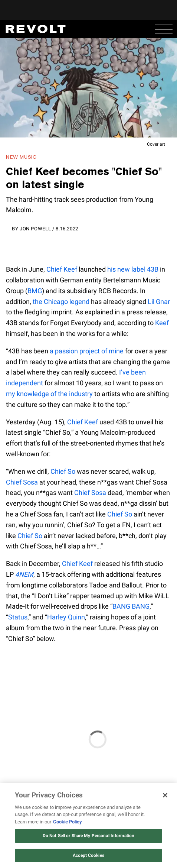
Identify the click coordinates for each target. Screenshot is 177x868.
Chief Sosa (22, 482)
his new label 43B (133, 269)
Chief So (63, 471)
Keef (162, 323)
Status (18, 617)
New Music (21, 157)
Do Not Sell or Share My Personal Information (88, 836)
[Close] (165, 795)
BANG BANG (131, 606)
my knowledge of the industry (49, 394)
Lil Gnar (159, 302)
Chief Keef (62, 269)
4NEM (24, 574)
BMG (35, 291)
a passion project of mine (87, 351)
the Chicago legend (61, 302)
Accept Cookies (88, 855)
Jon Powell (35, 229)
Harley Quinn (66, 617)
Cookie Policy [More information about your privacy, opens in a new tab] (68, 822)
